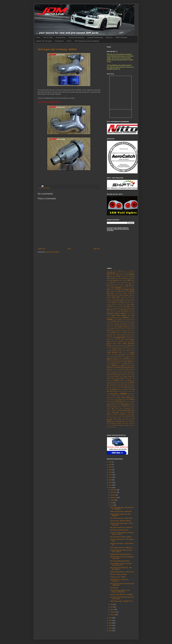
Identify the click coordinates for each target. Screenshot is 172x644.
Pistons (122, 373)
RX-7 (126, 388)
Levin (113, 355)
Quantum (113, 378)
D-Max (115, 308)
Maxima (132, 356)
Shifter (112, 394)
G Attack (125, 325)
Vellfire (133, 416)
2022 (111, 472)
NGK (111, 366)
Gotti (128, 330)
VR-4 (126, 418)
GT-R (130, 334)
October (113, 495)
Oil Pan (132, 367)
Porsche (109, 375)
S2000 (114, 389)
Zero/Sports (126, 425)
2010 (111, 631)
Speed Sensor (131, 396)
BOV (116, 290)
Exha (121, 318)
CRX (118, 306)
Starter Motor (126, 399)
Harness (119, 336)
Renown (130, 384)
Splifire (119, 397)
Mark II (128, 356)
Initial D (116, 342)
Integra (125, 343)
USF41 (108, 416)
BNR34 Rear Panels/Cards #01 (119, 530)
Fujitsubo (116, 325)
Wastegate (110, 420)
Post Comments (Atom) (53, 252)
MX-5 (116, 364)
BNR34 (113, 288)
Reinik (126, 384)
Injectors (121, 342)
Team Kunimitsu (130, 407)
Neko (108, 366)
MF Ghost (132, 358)
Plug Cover (131, 373)
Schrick (129, 390)
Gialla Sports (114, 330)
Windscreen (131, 422)
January (113, 615)
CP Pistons (119, 304)
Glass (120, 330)
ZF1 (111, 427)
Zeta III (108, 427)
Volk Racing (113, 418)
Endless (123, 314)
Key (117, 351)
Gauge (116, 329)
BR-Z (119, 290)
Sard (126, 389)
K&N (131, 347)
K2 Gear (109, 349)
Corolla (114, 304)
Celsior (127, 299)
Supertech (132, 403)
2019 (111, 480)
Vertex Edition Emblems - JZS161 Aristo (122, 572)
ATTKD (126, 282)
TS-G (119, 414)
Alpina (117, 279)
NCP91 (133, 364)
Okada (119, 369)
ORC (127, 369)
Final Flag (109, 321)
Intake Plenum (117, 343)
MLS (133, 360)
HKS (44, 188)
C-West (130, 293)
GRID (125, 332)
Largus (120, 353)
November (114, 492)
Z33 (112, 425)
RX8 (133, 388)
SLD (129, 394)
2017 (111, 485)
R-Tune (118, 378)
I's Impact (112, 340)
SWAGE (132, 405)
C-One (125, 293)
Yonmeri (109, 425)
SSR (111, 399)
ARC (129, 280)
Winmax (109, 423)
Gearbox (132, 329)
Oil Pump (109, 369)
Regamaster (112, 384)
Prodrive (125, 377)
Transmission (131, 412)
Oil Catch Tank (119, 367)
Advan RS (126, 273)
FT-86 (111, 323)
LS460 (112, 356)
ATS (120, 282)
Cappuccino (131, 295)
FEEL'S (120, 319)
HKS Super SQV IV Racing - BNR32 (57, 49)
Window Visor (125, 422)
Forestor (126, 321)
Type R (130, 414)
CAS (130, 297)
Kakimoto (115, 349)
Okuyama (123, 369)
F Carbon (132, 318)
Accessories (111, 273)
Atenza (115, 282)
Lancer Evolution (112, 353)
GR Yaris (132, 330)
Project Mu (131, 377)
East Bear (121, 312)
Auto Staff (117, 284)
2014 (111, 620)
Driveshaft (132, 310)
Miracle (122, 360)
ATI (118, 282)
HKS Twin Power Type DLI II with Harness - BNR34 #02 (120, 591)
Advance (132, 273)
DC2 (122, 308)
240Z (108, 271)
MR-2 (126, 362)
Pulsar (109, 378)
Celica (122, 299)
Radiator (116, 380)
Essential (109, 318)
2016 (111, 488)
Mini (118, 360)
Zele (115, 425)
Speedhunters (110, 398)
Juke (113, 347)
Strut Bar (119, 401)
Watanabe (115, 420)
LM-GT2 (127, 355)
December (114, 490)
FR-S (130, 321)
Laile (133, 351)
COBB (118, 303)
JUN (116, 347)
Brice (116, 292)
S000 (108, 390)
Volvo (123, 418)
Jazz (133, 345)
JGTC (108, 347)
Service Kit (125, 391)
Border (109, 290)
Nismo (114, 365)
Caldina (109, 295)
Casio (133, 297)
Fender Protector (127, 319)
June (112, 505)
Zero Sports (119, 425)
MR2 (133, 362)
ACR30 (118, 273)
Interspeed (114, 345)
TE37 (125, 407)
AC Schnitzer (131, 271)
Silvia (116, 394)
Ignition (119, 340)
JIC (111, 347)
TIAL (111, 411)
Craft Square (131, 304)
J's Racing (128, 345)
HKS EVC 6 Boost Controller (118, 574)
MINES (115, 360)
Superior (127, 403)
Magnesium (119, 356)
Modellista (109, 362)
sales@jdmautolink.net (113, 69)
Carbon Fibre (116, 297)
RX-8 (130, 388)
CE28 (114, 299)
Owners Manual (122, 371)
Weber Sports (126, 420)
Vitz (108, 418)
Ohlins (109, 367)
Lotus (108, 356)
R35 (122, 378)
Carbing (109, 297)
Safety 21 (119, 390)
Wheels (109, 422)
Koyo (120, 351)
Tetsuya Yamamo (119, 409)
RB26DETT (115, 382)
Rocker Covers (117, 386)
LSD (115, 356)
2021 (111, 475)
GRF (122, 332)
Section (116, 391)
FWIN (121, 325)
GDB (123, 329)
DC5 (125, 308)
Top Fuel (109, 412)
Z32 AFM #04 (114, 588)
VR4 (130, 418)
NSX (123, 366)
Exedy (118, 318)
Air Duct (113, 277)
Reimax (118, 384)
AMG (129, 279)
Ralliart (129, 380)
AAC (125, 271)
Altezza (126, 278)
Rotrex (129, 386)
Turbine (123, 414)
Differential (110, 310)
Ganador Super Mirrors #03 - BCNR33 (121, 595)
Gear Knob (127, 329)
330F (111, 271)
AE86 (108, 275)
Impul (108, 342)
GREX (118, 332)
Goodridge (124, 330)
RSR (116, 388)
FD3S (117, 319)
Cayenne (109, 299)
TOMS (133, 411)
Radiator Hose (123, 380)
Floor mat (116, 321)
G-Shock (109, 327)
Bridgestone (124, 292)
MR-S (130, 362)
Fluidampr (122, 321)
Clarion (133, 301)
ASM (111, 282)
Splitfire (123, 397)
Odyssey (132, 366)
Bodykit (118, 288)
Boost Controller (130, 288)
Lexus (116, 355)
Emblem (117, 314)
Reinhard (122, 384)
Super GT (113, 403)
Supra (109, 405)
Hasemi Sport (126, 336)
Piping (118, 373)
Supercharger (120, 403)
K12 (133, 347)
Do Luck (123, 310)
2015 (111, 618)
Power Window (115, 377)
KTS (131, 351)
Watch (120, 420)
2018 (111, 483)
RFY (133, 384)
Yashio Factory (125, 423)
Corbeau (109, 304)
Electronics (110, 314)
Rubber (120, 388)
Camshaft (126, 295)
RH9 (108, 386)
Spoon (133, 397)
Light (119, 354)
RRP (110, 388)
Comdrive (128, 303)
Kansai (120, 349)
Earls (116, 312)
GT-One (127, 334)
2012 (111, 625)
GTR (133, 334)
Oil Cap (113, 367)
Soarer (114, 396)
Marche (124, 356)
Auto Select (110, 284)
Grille (129, 332)
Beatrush (109, 286)
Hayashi (132, 336)
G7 (112, 327)
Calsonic (114, 295)
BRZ (129, 292)
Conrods (132, 303)
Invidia (119, 345)
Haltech (115, 336)
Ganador (120, 327)
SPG (115, 398)
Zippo (114, 427)
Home (38, 37)
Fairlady (110, 319)
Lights (123, 354)
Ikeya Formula (125, 340)
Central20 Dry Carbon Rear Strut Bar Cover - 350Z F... (121, 551)
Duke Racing (110, 312)
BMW (131, 286)
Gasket (112, 329)
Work (120, 423)
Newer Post (42, 249)
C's (133, 293)
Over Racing (114, 371)
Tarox (122, 407)
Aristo (133, 280)
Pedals (114, 373)
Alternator (121, 279)
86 (123, 271)
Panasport (109, 373)
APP (118, 280)
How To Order (48, 37)
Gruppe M (114, 334)
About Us (109, 37)
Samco (123, 390)
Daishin (119, 308)
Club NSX (109, 303)
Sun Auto (128, 401)
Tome (117, 411)
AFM (117, 275)
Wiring (113, 423)
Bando (126, 284)
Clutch (114, 303)
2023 (111, 470)
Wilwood (119, 422)
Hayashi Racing (111, 338)
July (112, 503)
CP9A (124, 304)
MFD (108, 360)
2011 (111, 628)
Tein (113, 409)
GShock (119, 334)
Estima (114, 317)
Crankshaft (110, 306)
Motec (123, 362)
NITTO (69, 41)
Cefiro (118, 299)
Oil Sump (114, 369)
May (112, 604)
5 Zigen (119, 271)
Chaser (116, 301)
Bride (119, 292)
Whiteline (114, 422)
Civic (129, 301)
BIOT (124, 286)
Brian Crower (110, 292)
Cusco (128, 306)
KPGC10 (124, 351)
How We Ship (60, 37)
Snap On (109, 396)
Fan (114, 319)
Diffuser (115, 310)
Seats (111, 391)
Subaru (124, 401)
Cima (125, 301)
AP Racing (110, 280)
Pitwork (126, 373)
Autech (133, 282)
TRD (108, 414)
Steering (132, 399)
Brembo (132, 290)
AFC (114, 275)
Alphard (113, 278)
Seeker (120, 391)
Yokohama (132, 423)
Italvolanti (123, 345)
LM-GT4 (132, 354)
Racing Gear (110, 380)
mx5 (119, 364)
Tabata (115, 407)
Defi (128, 308)
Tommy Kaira (126, 411)
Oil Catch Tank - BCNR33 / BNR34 (120, 521)
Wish (116, 423)
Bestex (117, 286)
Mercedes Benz (121, 358)
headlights (118, 338)
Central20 (132, 299)
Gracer (108, 332)
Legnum (109, 355)
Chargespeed (110, 301)
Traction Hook (123, 412)
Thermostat (127, 409)
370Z (115, 271)
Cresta (115, 306)
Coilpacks (122, 303)
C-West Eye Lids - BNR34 (118, 577)
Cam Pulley (120, 295)
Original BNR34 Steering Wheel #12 (121, 554)
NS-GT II (119, 366)
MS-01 (108, 364)
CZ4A (111, 308)
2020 (111, 477)
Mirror (125, 360)
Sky (119, 394)
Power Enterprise (116, 375)
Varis (121, 416)
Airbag (123, 277)
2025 (111, 465)
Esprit (133, 315)
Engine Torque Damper (119, 315)
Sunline (133, 401)
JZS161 (123, 347)
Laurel (125, 353)
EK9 (133, 312)
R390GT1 (126, 378)
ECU (126, 312)
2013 (111, 623)
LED (128, 353)
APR (121, 281)
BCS (133, 284)
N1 (122, 364)
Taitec (119, 407)
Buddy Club (114, 293)
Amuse (132, 278)
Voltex (119, 418)
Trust (115, 414)
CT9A (124, 306)
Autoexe (122, 284)
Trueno (112, 414)
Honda (127, 338)
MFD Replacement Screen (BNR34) (87, 41)
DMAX (118, 310)
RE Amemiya (122, 382)
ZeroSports (132, 425)
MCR (116, 358)
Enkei (129, 316)
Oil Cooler (127, 367)
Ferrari (133, 319)
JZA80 (119, 347)
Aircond (127, 277)
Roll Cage (124, 386)
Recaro (132, 382)
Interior (109, 345)
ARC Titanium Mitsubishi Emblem (120, 561)
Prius (121, 377)
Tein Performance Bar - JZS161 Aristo (121, 518)
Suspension (125, 405)
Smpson (132, 394)
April (112, 607)
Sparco (118, 396)
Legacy (132, 353)
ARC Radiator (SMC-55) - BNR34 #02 (121, 548)
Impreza (132, 340)
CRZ (121, 306)
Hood (130, 338)
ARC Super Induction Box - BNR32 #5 (121, 528)
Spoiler (128, 397)
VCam (124, 416)
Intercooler (131, 343)
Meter (127, 358)
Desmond (132, 308)
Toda (114, 411)
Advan (122, 273)
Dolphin (127, 310)
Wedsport (132, 420)
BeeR (114, 286)
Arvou (108, 282)
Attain (123, 282)
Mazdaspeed (110, 358)
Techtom (109, 409)
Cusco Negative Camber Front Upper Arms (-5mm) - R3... (121, 564)
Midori (112, 360)
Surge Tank (114, 405)
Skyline (48, 188)
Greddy (113, 332)
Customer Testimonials (95, 37)
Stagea (120, 399)
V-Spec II (117, 416)
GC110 (120, 329)
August (113, 500)
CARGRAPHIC (124, 297)
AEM (112, 275)
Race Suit (132, 378)
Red (108, 384)
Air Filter (118, 277)
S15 (111, 389)
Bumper (120, 293)
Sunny (108, 403)
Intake (129, 342)
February (113, 612)
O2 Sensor (127, 366)
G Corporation (131, 325)
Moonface (118, 362)
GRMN (133, 332)
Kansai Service (126, 349)
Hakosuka (109, 336)
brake (123, 290)
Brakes (127, 290)
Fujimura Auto (110, 325)
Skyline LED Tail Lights (44, 41)
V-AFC (112, 416)
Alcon (130, 277)
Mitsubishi (129, 360)
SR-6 (108, 399)
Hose (133, 338)
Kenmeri (114, 351)
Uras (133, 414)
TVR (126, 414)
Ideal (116, 340)
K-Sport (127, 347)
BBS (130, 284)
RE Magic (127, 382)
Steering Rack (110, 401)
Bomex (124, 288)
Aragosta (125, 281)
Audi (129, 282)
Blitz (127, 286)
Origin (131, 369)
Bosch (113, 290)
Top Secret (115, 412)
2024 (111, 467)
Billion (121, 286)
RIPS (111, 386)
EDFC (130, 312)
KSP (128, 351)
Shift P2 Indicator (121, 37)
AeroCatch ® (59, 41)
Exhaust (126, 317)
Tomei (120, 411)
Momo (114, 362)
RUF (123, 388)
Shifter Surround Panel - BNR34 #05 (121, 512)
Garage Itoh (127, 327)
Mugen (112, 364)
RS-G (113, 388)
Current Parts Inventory (76, 37)
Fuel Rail (132, 323)
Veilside (128, 416)
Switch (111, 407)
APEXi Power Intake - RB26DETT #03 (121, 601)
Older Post (97, 249)
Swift (108, 407)
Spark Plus (124, 396)
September (114, 498)
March (112, 610)
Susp (119, 405)
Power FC (124, 375)
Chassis (121, 301)
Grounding (109, 334)
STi (115, 401)
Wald (133, 418)
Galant (115, 327)
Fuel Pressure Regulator (118, 323)
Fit (112, 321)
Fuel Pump (127, 323)
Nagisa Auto (127, 364)
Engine (128, 314)
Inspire (125, 342)
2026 (111, 462)
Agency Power (122, 275)
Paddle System (130, 371)
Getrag (109, 330)
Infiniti (112, 342)
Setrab (130, 391)
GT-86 (123, 334)
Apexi (115, 280)
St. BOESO (115, 399)
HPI (108, 340)
